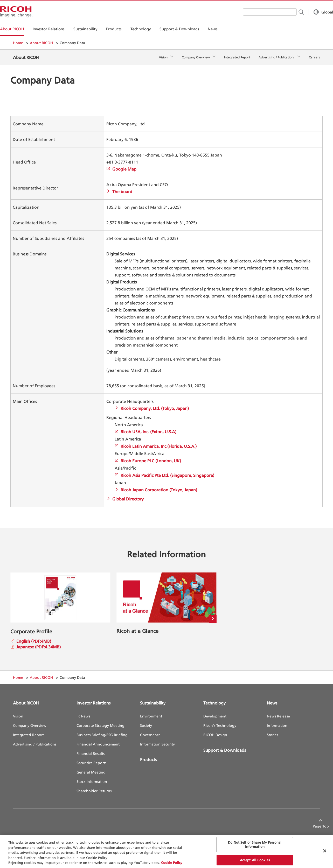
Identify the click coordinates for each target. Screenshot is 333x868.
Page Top (312, 822)
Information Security (157, 740)
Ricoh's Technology (220, 721)
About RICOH (41, 43)
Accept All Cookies (255, 860)
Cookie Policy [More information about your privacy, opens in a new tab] (172, 863)
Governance (150, 731)
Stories (272, 731)
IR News (83, 712)
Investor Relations (93, 699)
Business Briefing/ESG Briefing (102, 731)
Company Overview (196, 55)
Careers (314, 55)
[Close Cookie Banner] (325, 851)
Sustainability (153, 699)
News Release (278, 712)
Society (146, 721)
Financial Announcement (98, 740)
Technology (214, 699)
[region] (166, 851)
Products (148, 756)
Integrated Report (237, 55)
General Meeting (91, 768)
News (272, 699)
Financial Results (91, 750)
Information (277, 721)
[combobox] (257, 12)
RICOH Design (215, 731)
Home (18, 43)
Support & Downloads (225, 746)
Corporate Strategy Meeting (100, 721)
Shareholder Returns (94, 787)
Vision (163, 55)
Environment (151, 712)
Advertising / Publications (277, 55)
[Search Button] (288, 12)
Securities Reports (91, 759)
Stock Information (92, 778)
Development (215, 712)
